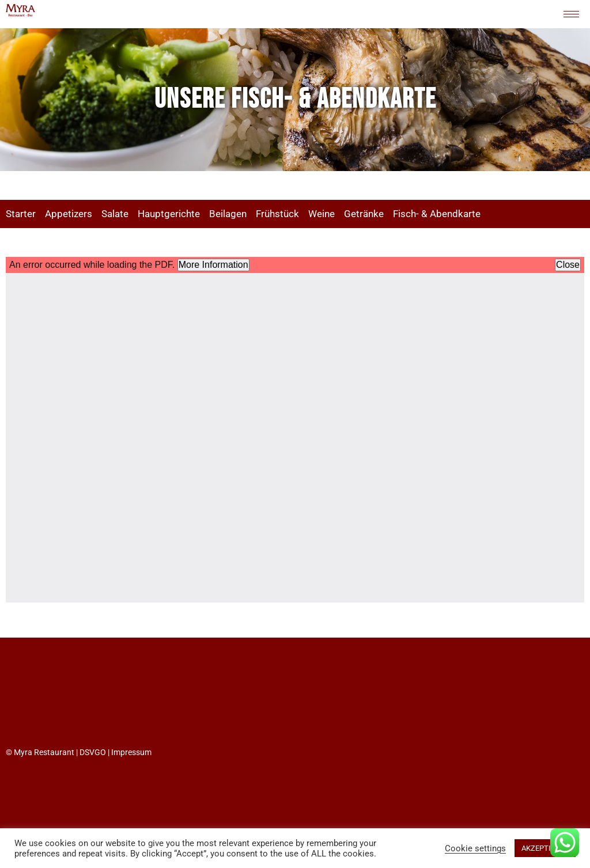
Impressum (131, 752)
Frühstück (277, 214)
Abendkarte (455, 214)
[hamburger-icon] (571, 14)
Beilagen (228, 214)
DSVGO (93, 752)
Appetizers (69, 214)
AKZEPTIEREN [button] (545, 848)
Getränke (364, 214)
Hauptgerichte (169, 214)
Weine (322, 214)
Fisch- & (411, 214)
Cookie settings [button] (475, 848)
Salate (115, 214)
